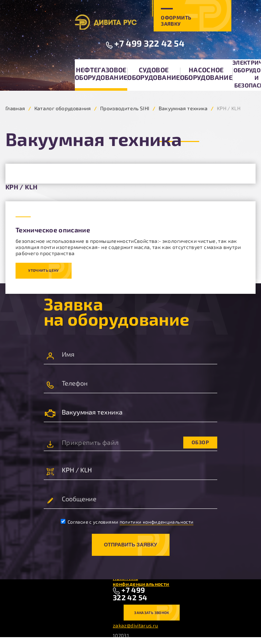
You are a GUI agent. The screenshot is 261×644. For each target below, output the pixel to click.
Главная (15, 108)
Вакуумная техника (183, 108)
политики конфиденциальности (157, 522)
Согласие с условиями (127, 522)
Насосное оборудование (206, 74)
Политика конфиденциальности (141, 581)
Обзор (200, 442)
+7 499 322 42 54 (149, 43)
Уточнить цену (44, 270)
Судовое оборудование (153, 74)
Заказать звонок (151, 613)
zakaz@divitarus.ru (135, 625)
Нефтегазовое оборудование (101, 74)
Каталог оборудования (63, 108)
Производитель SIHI (125, 108)
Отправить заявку (130, 545)
